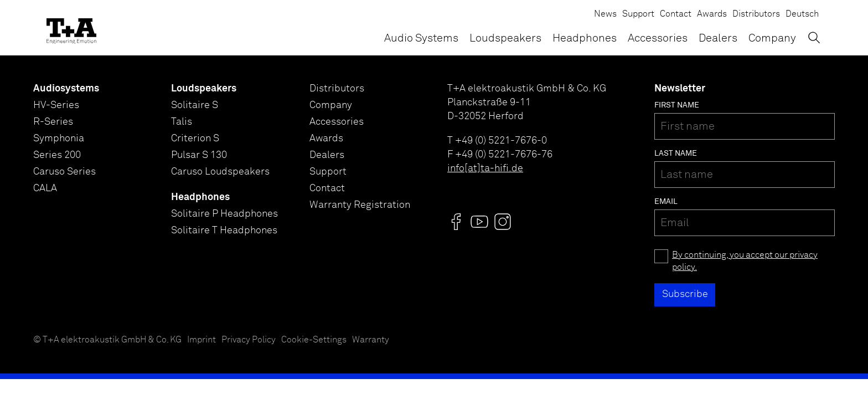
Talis (182, 122)
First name (677, 105)
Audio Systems (421, 38)
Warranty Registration (360, 205)
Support (638, 14)
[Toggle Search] (814, 37)
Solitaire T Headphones (224, 231)
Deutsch (802, 14)
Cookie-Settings (314, 340)
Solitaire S (195, 105)
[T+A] (71, 28)
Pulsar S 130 (199, 155)
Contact (676, 14)
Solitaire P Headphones (224, 214)
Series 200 (57, 155)
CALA (45, 188)
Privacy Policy (249, 340)
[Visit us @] (456, 222)
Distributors (756, 14)
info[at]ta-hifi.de (485, 168)
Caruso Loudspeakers (220, 172)
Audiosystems (66, 89)
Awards (712, 14)
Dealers (718, 38)
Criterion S (195, 139)
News (605, 14)
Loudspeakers (505, 38)
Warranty (371, 340)
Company (772, 38)
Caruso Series (64, 172)
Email (666, 202)
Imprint (201, 340)
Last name (676, 154)
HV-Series (56, 105)
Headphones (585, 38)
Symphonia (59, 139)
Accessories (658, 38)
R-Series (53, 122)
